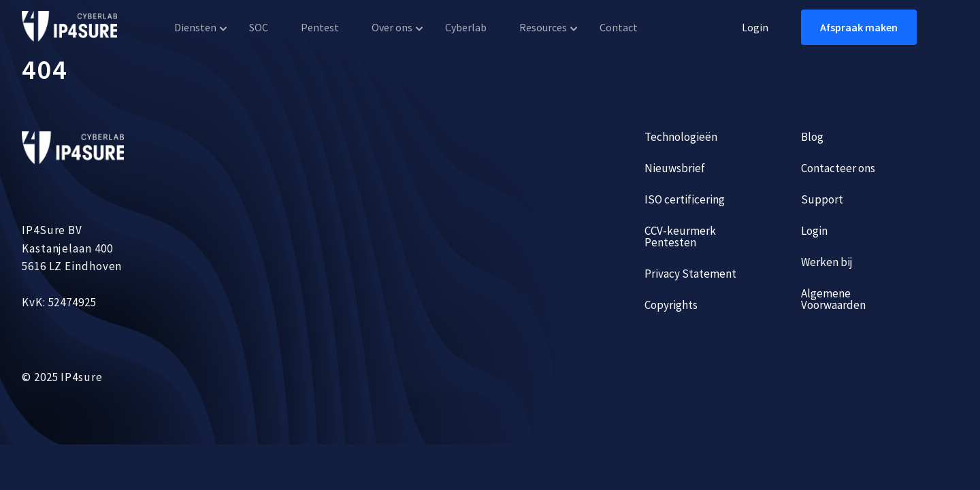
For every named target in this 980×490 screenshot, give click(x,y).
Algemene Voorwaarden (833, 299)
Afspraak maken (859, 27)
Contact (619, 27)
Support (822, 199)
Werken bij (827, 262)
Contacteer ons (838, 168)
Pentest (320, 27)
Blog (812, 137)
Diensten (195, 27)
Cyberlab (466, 27)
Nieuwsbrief (675, 168)
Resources (543, 27)
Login (755, 27)
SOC (259, 27)
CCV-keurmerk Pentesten (680, 236)
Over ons (392, 27)
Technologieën (681, 137)
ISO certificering (685, 199)
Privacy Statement (690, 274)
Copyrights (671, 305)
